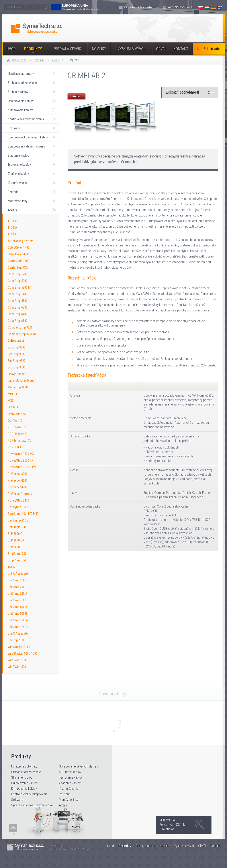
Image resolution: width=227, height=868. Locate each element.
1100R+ (13, 228)
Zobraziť (183, 92)
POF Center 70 (17, 427)
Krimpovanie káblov (24, 789)
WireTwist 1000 (18, 660)
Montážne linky (69, 800)
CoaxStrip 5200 (18, 274)
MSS (11, 401)
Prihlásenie (212, 49)
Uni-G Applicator (18, 634)
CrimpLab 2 (73, 60)
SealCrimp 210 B (18, 520)
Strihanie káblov (22, 777)
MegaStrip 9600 (18, 387)
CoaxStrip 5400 (18, 294)
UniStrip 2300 (16, 640)
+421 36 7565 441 (180, 7)
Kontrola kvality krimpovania (29, 794)
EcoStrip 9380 (17, 367)
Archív (55, 60)
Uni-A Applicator (18, 574)
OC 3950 (13, 407)
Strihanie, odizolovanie (26, 772)
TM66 (11, 567)
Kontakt (181, 49)
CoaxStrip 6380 (18, 307)
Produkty (33, 49)
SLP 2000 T (15, 547)
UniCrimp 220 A (18, 594)
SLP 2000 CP (16, 540)
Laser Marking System (22, 381)
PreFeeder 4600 (18, 480)
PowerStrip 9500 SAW (22, 467)
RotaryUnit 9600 (18, 507)
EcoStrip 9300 (17, 347)
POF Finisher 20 (18, 434)
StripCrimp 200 (17, 554)
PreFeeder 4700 (18, 487)
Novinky (99, 49)
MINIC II (13, 394)
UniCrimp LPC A (18, 620)
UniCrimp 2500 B (18, 600)
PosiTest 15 (15, 447)
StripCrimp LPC (18, 560)
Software (17, 800)
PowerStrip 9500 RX (21, 461)
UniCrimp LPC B (18, 627)
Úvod (11, 49)
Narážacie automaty (24, 766)
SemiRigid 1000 (18, 527)
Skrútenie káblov (70, 772)
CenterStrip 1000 (19, 261)
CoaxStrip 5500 (18, 301)
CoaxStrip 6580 (18, 321)
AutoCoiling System (21, 241)
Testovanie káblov (71, 777)
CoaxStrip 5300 (18, 281)
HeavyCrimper (17, 374)
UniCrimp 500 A (18, 607)
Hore (13, 834)
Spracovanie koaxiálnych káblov (32, 805)
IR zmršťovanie (69, 789)
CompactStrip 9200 (20, 327)
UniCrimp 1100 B (18, 580)
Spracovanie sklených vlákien (78, 766)
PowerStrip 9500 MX (21, 454)
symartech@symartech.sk (142, 7)
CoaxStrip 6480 (18, 314)
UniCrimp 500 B (17, 614)
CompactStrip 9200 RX (22, 334)
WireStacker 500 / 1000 (23, 653)
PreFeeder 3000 (18, 474)
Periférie (65, 794)
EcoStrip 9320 (17, 361)
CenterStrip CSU (18, 268)
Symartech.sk (19, 60)
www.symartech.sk (79, 849)
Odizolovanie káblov (24, 783)
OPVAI (161, 49)
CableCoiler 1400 (19, 248)
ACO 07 (13, 234)
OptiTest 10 (15, 421)
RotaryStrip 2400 (18, 500)
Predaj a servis (67, 49)
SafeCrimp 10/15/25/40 (23, 514)
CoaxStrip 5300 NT (20, 287)
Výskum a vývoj (132, 49)
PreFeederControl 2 (20, 494)
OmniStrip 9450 (18, 414)
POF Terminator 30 (20, 441)
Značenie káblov (70, 783)
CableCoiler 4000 (19, 254)
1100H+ (13, 221)
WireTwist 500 (17, 667)
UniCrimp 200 (16, 587)
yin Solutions (68, 845)
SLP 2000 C (15, 534)
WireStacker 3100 (19, 647)
